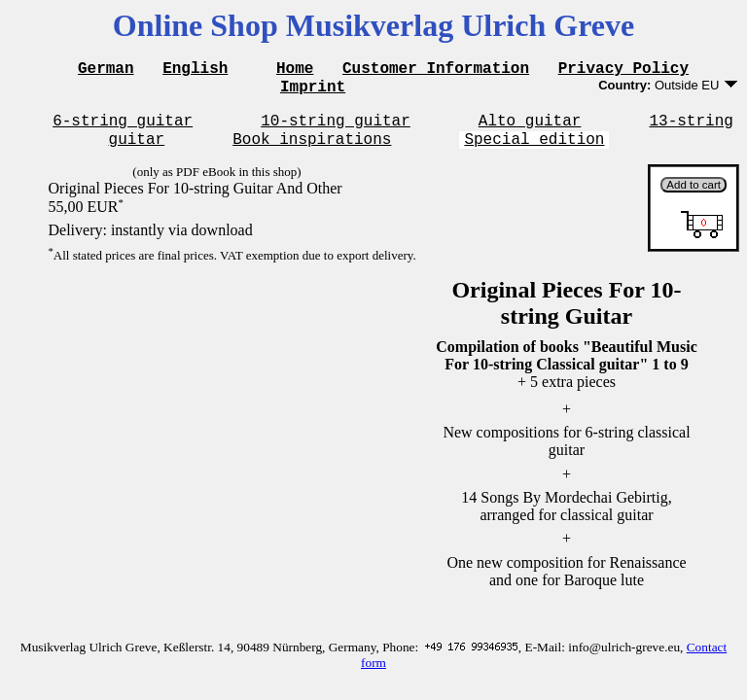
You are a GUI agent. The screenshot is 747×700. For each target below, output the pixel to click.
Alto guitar (530, 128)
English (195, 70)
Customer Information (436, 70)
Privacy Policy (623, 70)
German (106, 70)
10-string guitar (336, 128)
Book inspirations (312, 150)
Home (295, 70)
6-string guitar (123, 128)
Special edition (534, 150)
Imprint (313, 91)
